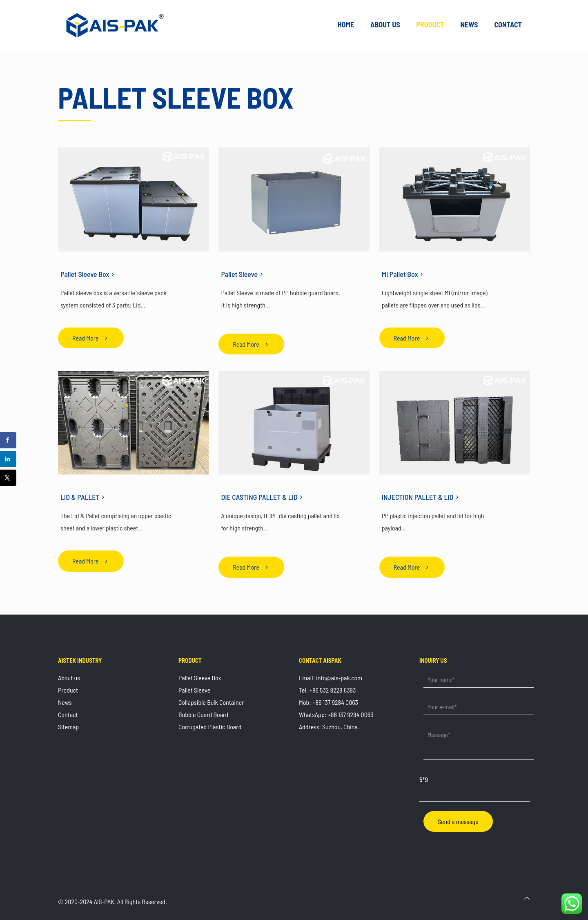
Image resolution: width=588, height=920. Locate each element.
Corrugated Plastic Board (210, 727)
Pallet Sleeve (194, 690)
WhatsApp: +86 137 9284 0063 (336, 714)
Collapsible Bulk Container (211, 702)
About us (69, 678)
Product (68, 690)
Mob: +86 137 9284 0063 (329, 702)
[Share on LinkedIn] (8, 459)
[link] (133, 199)
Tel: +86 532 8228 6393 (327, 690)
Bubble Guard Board (203, 714)
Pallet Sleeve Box (200, 678)
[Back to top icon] (527, 898)
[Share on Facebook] (8, 440)
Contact (68, 714)
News (65, 702)
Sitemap (68, 727)
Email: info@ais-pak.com (331, 678)
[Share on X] (8, 478)
